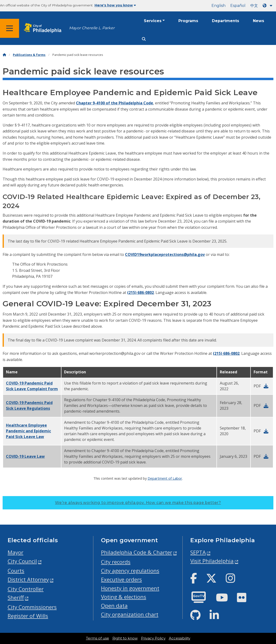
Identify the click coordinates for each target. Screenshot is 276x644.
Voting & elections (124, 597)
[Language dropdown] (268, 6)
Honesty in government (130, 588)
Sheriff (16, 598)
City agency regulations (130, 571)
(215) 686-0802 (141, 293)
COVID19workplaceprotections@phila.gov (165, 254)
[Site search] (144, 39)
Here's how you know (115, 5)
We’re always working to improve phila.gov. (138, 503)
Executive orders (121, 579)
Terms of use (98, 638)
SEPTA (198, 552)
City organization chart (130, 614)
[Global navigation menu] (10, 28)
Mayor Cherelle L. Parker (92, 28)
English (218, 6)
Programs (188, 21)
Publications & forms (29, 55)
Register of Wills (28, 616)
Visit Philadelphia (212, 561)
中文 (254, 6)
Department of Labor (165, 478)
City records (116, 562)
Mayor (15, 552)
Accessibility (180, 638)
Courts (16, 571)
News (258, 21)
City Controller (26, 589)
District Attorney (28, 579)
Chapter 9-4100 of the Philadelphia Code (115, 103)
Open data (114, 606)
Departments (226, 21)
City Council (22, 561)
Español (238, 6)
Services (153, 21)
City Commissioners (32, 607)
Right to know (125, 638)
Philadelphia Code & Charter (137, 552)
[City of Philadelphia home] (44, 28)
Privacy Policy (153, 638)
